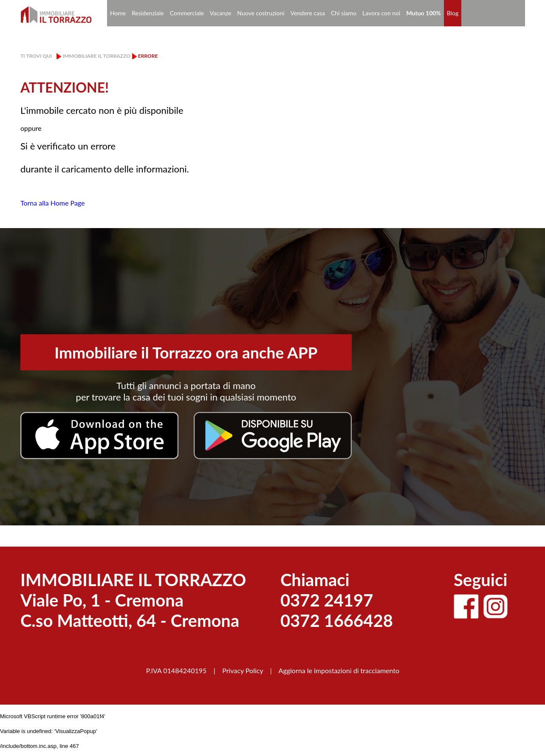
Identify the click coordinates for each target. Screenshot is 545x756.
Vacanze (220, 13)
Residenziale (148, 13)
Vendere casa (308, 13)
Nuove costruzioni (261, 13)
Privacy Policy (243, 670)
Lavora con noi (381, 13)
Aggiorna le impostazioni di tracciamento (339, 670)
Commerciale (187, 13)
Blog (453, 13)
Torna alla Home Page (53, 203)
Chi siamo (344, 13)
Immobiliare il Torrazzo (96, 56)
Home (118, 13)
